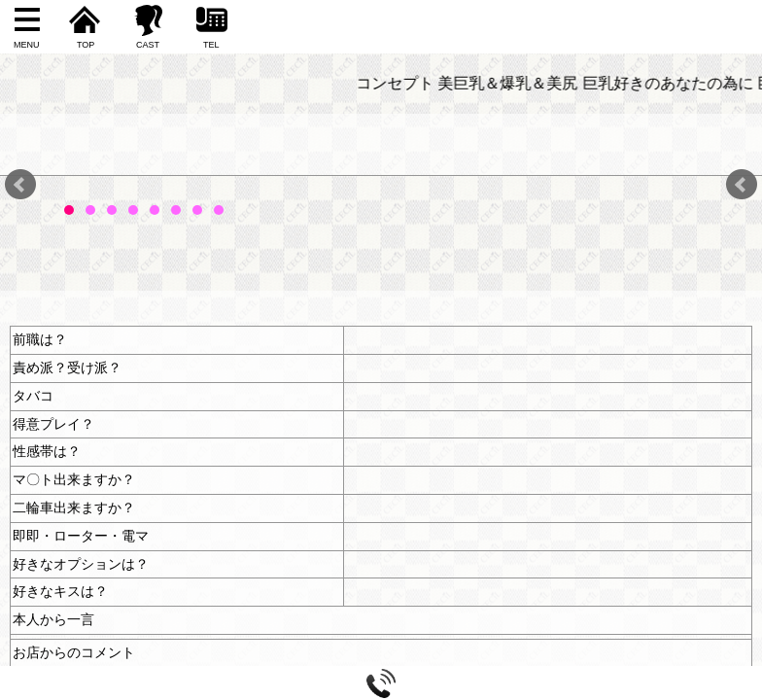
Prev (20, 185)
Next (742, 185)
